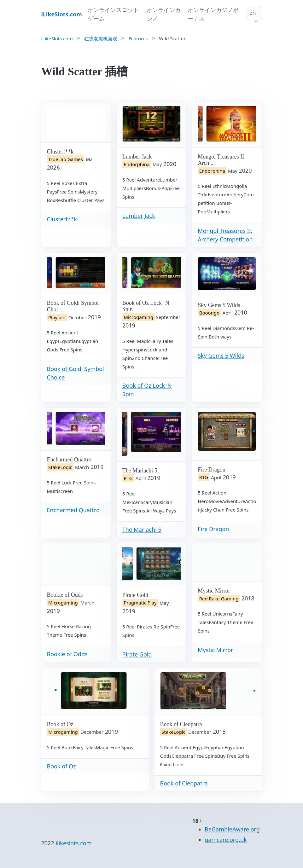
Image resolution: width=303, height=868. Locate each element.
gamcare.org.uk (226, 840)
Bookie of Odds (67, 654)
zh (253, 13)
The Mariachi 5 (142, 529)
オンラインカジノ (164, 14)
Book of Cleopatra (184, 783)
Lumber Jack (139, 216)
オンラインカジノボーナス (213, 14)
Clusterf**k (62, 219)
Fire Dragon (213, 529)
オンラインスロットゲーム (113, 14)
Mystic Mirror (215, 650)
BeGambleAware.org (232, 829)
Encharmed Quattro (73, 510)
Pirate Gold (137, 654)
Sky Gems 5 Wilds (221, 356)
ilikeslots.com (73, 843)
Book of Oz (61, 766)
